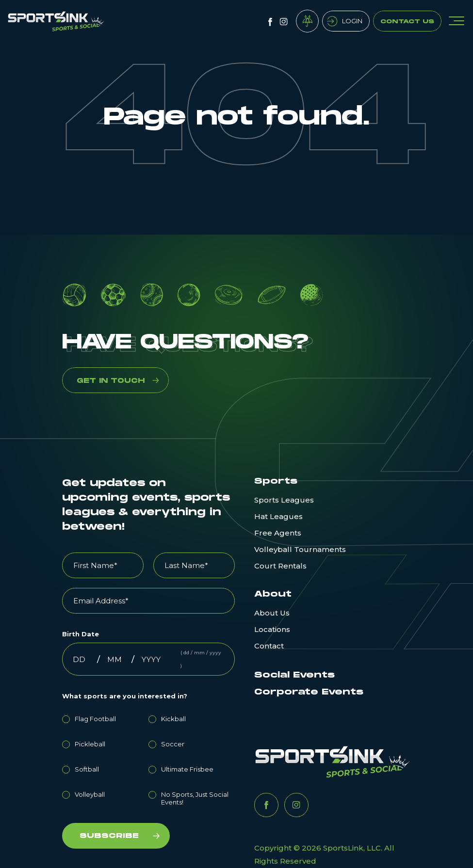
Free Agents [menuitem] (278, 533)
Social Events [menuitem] (294, 675)
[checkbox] (148, 759)
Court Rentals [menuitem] (280, 566)
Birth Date (81, 634)
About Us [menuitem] (272, 613)
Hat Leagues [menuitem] (278, 516)
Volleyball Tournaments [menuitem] (300, 549)
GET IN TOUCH (111, 381)
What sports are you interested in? (125, 696)
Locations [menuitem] (272, 629)
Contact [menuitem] (269, 646)
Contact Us (407, 22)
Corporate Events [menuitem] (309, 692)
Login (352, 21)
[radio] (105, 717)
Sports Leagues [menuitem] (284, 500)
